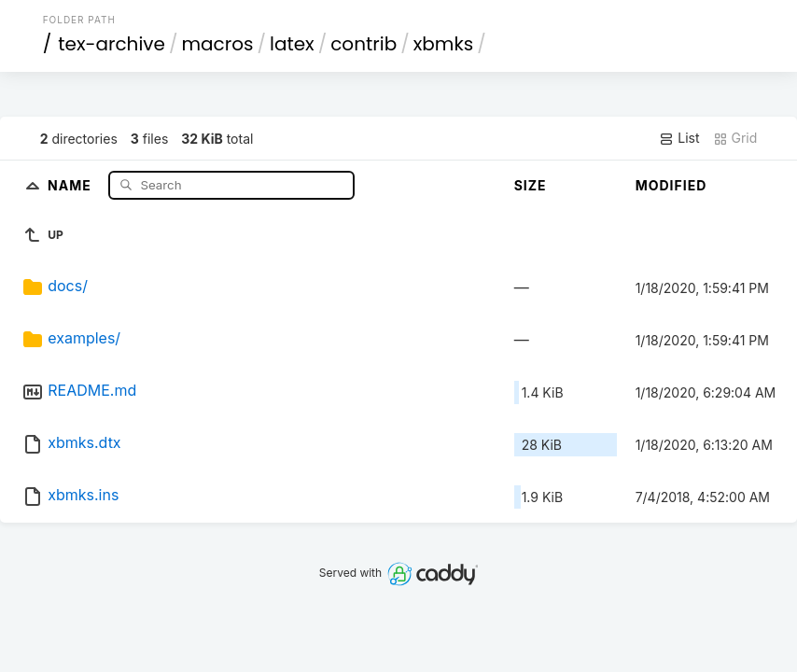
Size (531, 185)
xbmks (443, 44)
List (679, 138)
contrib (364, 44)
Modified (671, 185)
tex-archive (112, 44)
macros (218, 44)
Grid (735, 138)
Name (71, 184)
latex (292, 44)
